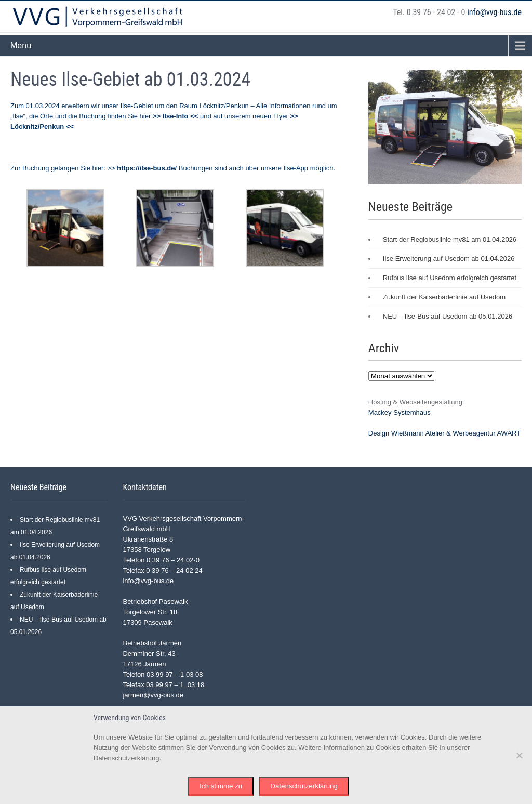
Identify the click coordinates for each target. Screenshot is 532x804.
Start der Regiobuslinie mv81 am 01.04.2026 (450, 239)
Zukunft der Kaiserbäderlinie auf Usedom (444, 297)
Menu (21, 45)
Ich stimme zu (221, 786)
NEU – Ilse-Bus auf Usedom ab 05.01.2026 (448, 316)
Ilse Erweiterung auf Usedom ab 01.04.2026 (449, 259)
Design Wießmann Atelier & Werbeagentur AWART (444, 433)
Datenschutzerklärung (304, 786)
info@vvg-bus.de (494, 12)
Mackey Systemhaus (400, 412)
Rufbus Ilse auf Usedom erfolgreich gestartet (450, 278)
